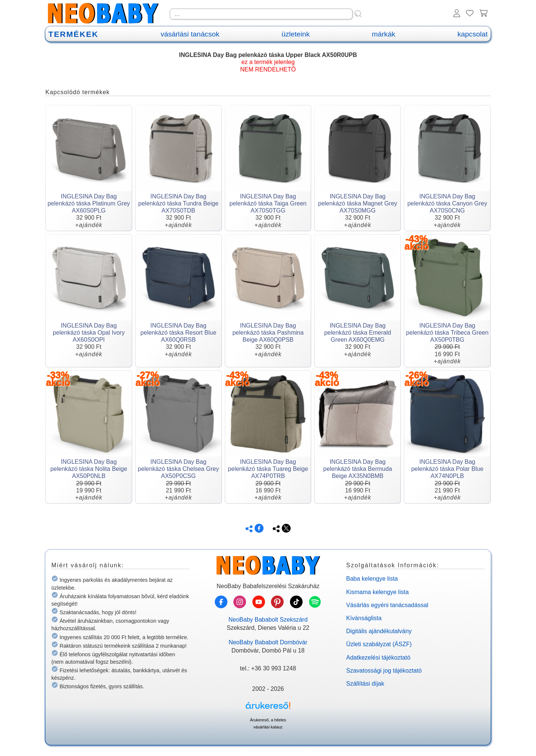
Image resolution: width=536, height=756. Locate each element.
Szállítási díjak (365, 684)
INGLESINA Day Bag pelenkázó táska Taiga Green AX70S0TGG (268, 203)
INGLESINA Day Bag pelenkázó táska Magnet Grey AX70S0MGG (358, 203)
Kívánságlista (364, 618)
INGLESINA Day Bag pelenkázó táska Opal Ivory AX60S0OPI (89, 333)
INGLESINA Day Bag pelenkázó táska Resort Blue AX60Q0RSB (178, 333)
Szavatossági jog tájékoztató (384, 671)
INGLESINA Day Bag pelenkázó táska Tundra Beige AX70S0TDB (178, 203)
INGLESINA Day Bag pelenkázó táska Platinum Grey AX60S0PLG (89, 203)
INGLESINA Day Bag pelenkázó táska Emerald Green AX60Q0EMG (358, 333)
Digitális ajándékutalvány (379, 631)
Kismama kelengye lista (377, 592)
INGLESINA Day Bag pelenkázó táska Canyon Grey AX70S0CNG (447, 203)
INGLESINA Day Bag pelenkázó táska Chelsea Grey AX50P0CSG (178, 469)
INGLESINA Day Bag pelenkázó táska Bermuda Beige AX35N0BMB (358, 469)
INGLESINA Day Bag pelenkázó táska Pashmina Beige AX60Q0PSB (268, 333)
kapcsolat (473, 34)
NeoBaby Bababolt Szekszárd (268, 620)
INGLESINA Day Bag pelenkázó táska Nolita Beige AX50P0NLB (89, 469)
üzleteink (296, 34)
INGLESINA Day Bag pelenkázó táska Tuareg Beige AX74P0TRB (268, 469)
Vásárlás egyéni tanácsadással (387, 605)
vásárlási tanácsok (190, 34)
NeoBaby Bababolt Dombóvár (268, 642)
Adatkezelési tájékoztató (378, 658)
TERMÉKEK (73, 34)
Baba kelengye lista (372, 579)
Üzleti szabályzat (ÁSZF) (379, 644)
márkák (384, 34)
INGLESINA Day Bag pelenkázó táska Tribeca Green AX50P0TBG (447, 333)
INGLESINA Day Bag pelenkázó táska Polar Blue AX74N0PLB (447, 469)
